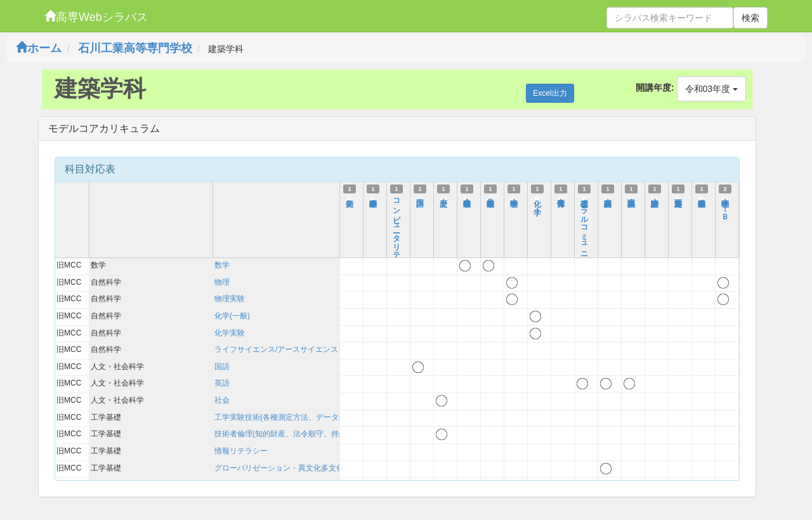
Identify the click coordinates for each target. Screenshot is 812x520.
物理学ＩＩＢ (725, 205)
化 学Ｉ (537, 202)
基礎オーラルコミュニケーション (584, 242)
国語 (222, 367)
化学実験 (230, 333)
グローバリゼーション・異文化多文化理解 (287, 468)
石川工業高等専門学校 (135, 48)
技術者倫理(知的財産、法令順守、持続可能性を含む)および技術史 (327, 434)
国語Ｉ (420, 197)
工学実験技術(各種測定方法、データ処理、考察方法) (304, 417)
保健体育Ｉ (561, 197)
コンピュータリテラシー (396, 233)
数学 (222, 265)
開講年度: (655, 88)
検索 (750, 18)
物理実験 (230, 299)
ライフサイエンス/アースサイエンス (276, 349)
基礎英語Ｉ (608, 197)
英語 (222, 383)
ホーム (39, 48)
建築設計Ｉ (655, 197)
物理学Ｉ (514, 197)
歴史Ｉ (443, 197)
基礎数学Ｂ (490, 197)
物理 (222, 282)
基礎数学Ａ (467, 197)
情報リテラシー (241, 451)
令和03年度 (711, 89)
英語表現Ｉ (631, 197)
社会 (222, 400)
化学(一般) (232, 316)
